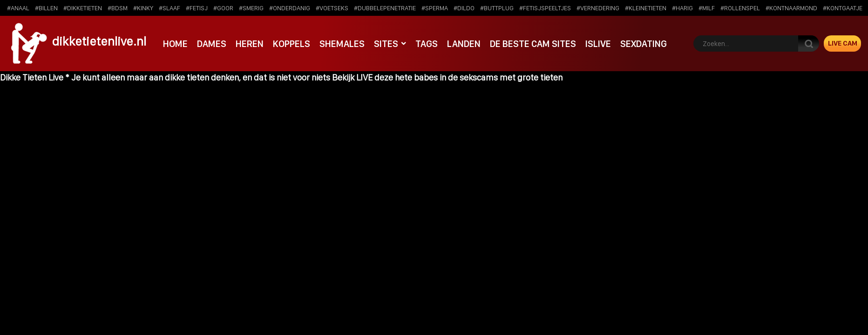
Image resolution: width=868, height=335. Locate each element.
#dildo (464, 8)
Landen (458, 43)
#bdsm (118, 8)
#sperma (435, 8)
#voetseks (332, 8)
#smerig (251, 8)
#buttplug (497, 8)
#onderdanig (290, 8)
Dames (211, 43)
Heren (248, 43)
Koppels (289, 43)
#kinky (143, 8)
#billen (46, 8)
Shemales (339, 43)
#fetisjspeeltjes (545, 8)
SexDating (635, 43)
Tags (421, 43)
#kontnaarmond (791, 8)
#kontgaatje (843, 8)
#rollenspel (740, 8)
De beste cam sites (526, 43)
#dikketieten (83, 8)
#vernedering (598, 8)
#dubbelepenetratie (385, 8)
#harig (682, 8)
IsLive (590, 43)
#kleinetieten (646, 8)
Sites (381, 43)
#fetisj (197, 8)
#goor (223, 8)
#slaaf (170, 8)
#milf (707, 8)
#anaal (18, 8)
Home (175, 43)
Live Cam (843, 43)
